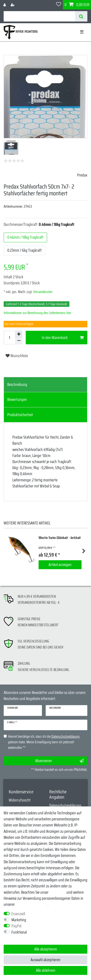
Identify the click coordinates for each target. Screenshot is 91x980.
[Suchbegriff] (39, 16)
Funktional (19, 932)
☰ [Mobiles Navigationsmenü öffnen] (82, 32)
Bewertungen (17, 399)
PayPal (16, 926)
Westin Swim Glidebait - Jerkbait (60, 538)
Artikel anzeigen (60, 565)
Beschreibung (17, 384)
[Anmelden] (5, 5)
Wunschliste (17, 356)
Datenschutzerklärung (65, 805)
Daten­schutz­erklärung (32, 904)
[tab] (45, 385)
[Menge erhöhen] (19, 334)
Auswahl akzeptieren (45, 960)
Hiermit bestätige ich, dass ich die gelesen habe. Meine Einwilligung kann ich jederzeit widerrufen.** (44, 742)
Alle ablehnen (46, 970)
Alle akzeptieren (46, 949)
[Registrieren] (13, 5)
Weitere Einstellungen (19, 938)
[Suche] (81, 16)
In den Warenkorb (63, 338)
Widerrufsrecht (20, 800)
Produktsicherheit (20, 415)
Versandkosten (42, 292)
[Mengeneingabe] (9, 338)
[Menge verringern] (19, 341)
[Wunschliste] (59, 5)
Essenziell (18, 914)
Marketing (19, 920)
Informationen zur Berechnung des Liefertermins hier (37, 313)
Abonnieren (60, 761)
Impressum (58, 892)
